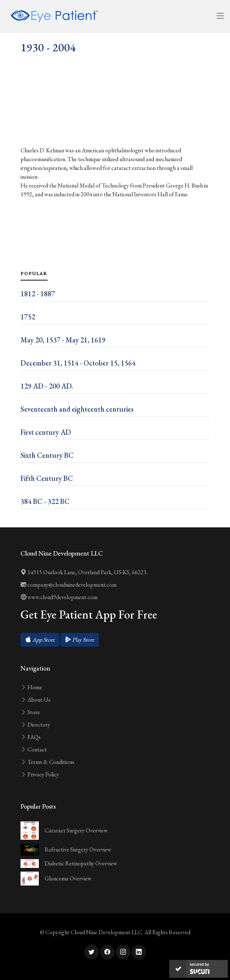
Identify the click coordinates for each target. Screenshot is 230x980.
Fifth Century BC (47, 478)
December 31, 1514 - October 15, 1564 (78, 363)
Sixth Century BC (47, 455)
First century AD (46, 432)
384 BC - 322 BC (45, 501)
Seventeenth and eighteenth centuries (77, 409)
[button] (40, 640)
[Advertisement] (115, 116)
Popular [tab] (34, 274)
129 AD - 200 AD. (47, 386)
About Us (36, 700)
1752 (28, 317)
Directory (35, 725)
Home (31, 687)
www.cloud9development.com (59, 597)
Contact (34, 749)
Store (30, 712)
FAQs (31, 737)
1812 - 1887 (38, 294)
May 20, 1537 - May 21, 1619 (63, 340)
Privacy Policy (40, 774)
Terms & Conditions (47, 762)
